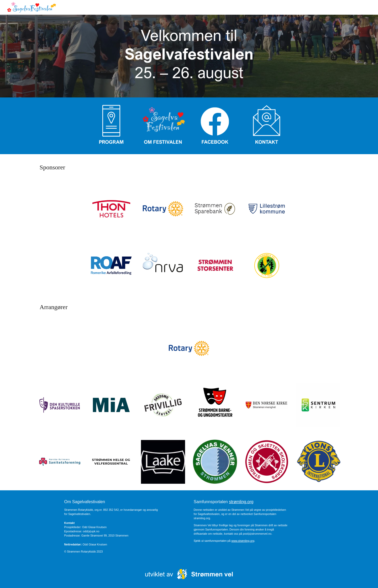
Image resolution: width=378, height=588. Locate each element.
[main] (189, 167)
